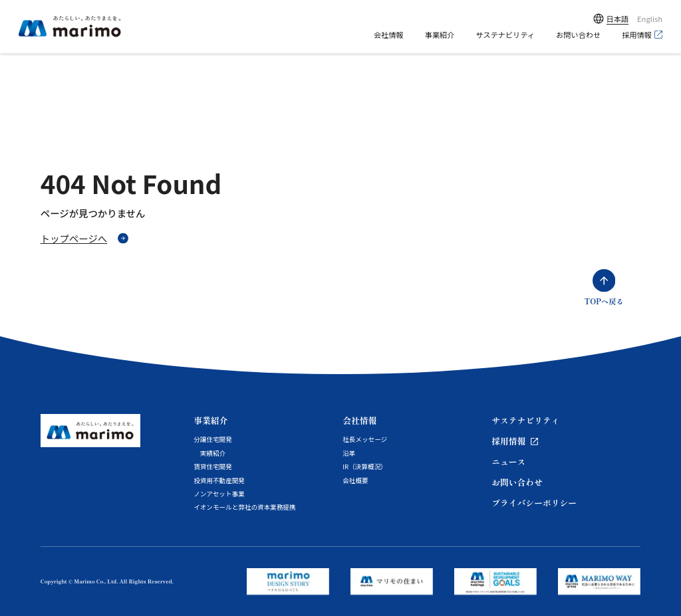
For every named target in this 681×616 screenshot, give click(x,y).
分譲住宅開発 (213, 439)
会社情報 (389, 35)
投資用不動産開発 (219, 480)
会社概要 (355, 480)
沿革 (349, 453)
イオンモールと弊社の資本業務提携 (245, 507)
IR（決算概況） (364, 466)
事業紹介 (440, 35)
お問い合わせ (578, 35)
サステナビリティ (505, 35)
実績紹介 (213, 453)
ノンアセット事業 (219, 494)
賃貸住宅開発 (213, 466)
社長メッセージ (365, 439)
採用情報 (637, 35)
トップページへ (74, 238)
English (650, 19)
